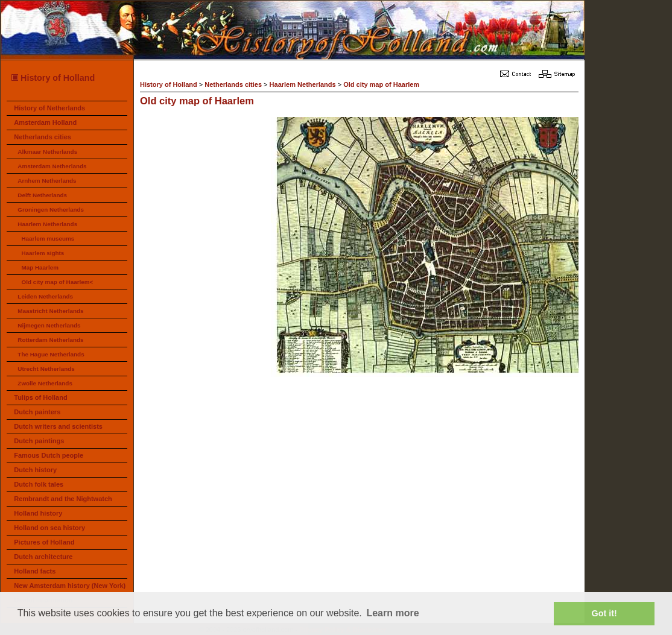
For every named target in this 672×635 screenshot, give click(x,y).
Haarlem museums (48, 239)
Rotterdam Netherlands (50, 340)
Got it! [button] (604, 613)
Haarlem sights (43, 253)
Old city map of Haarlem (381, 84)
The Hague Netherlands (51, 354)
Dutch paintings (39, 441)
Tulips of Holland (40, 397)
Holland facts (35, 571)
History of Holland (52, 78)
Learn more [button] (392, 613)
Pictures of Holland (44, 542)
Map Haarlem (40, 267)
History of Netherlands (49, 108)
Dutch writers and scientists (58, 426)
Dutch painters (37, 412)
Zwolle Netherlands (45, 383)
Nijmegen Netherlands (49, 325)
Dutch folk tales (39, 484)
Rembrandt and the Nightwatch (63, 499)
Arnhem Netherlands (47, 181)
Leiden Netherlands (45, 296)
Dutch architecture (43, 557)
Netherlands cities (43, 137)
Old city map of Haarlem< (57, 282)
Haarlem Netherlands (47, 224)
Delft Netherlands (42, 195)
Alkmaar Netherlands (47, 152)
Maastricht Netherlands (50, 311)
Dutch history (35, 470)
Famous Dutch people (49, 455)
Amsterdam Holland (45, 122)
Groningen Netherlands (51, 210)
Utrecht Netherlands (46, 369)
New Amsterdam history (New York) (70, 586)
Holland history (38, 513)
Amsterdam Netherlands (52, 166)
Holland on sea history (49, 528)
